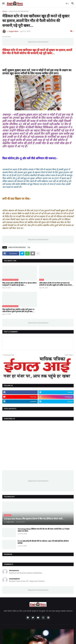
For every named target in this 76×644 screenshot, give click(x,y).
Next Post (69, 355)
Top (29, 247)
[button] (3, 4)
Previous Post (9, 355)
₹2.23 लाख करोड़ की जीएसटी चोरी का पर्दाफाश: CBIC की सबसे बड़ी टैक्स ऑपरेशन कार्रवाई (43, 542)
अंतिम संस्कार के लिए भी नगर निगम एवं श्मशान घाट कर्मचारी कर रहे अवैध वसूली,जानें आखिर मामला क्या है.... (56, 284)
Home (5, 11)
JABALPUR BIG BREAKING (19, 11)
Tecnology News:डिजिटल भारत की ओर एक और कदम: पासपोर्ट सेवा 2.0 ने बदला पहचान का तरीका (43, 530)
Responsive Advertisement (38, 42)
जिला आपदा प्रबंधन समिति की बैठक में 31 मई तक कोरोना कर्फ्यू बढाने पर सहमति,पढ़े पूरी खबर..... (19, 284)
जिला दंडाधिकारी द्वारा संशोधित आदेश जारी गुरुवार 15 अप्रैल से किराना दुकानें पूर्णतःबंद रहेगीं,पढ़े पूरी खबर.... (18, 310)
